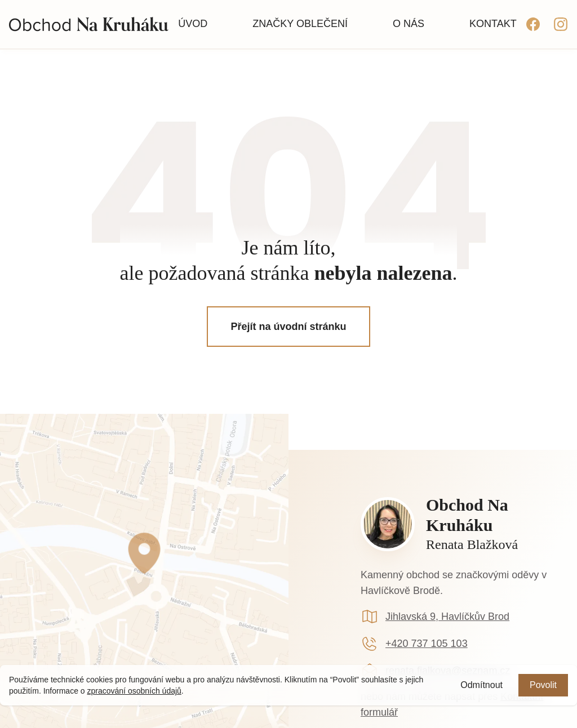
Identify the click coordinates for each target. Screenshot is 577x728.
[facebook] (533, 24)
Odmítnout (481, 685)
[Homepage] (89, 24)
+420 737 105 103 (427, 644)
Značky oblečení (300, 24)
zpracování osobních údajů (134, 691)
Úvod (193, 24)
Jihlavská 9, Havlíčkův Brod (447, 617)
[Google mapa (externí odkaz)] (144, 553)
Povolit (543, 685)
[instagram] (561, 24)
